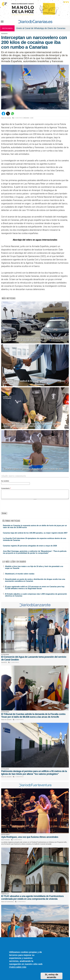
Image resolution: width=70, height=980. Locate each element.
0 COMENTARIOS (19, 118)
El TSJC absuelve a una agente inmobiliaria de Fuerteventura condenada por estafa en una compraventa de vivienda (32, 897)
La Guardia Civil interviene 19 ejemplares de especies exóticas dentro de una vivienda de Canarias (32, 425)
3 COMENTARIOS (19, 720)
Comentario (6, 488)
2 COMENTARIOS (14, 662)
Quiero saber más (18, 967)
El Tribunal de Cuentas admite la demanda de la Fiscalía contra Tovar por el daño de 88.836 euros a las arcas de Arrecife (33, 715)
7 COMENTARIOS (19, 777)
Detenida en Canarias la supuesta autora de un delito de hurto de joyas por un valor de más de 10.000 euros (33, 339)
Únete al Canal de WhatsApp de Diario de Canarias (41, 28)
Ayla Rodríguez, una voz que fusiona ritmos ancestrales (30, 837)
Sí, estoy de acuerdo (51, 976)
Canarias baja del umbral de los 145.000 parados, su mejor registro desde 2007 (34, 382)
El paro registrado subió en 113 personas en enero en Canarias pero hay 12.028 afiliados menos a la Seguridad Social (35, 588)
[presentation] (18, 506)
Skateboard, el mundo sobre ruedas (20, 574)
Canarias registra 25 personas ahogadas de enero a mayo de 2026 (33, 469)
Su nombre (5, 481)
